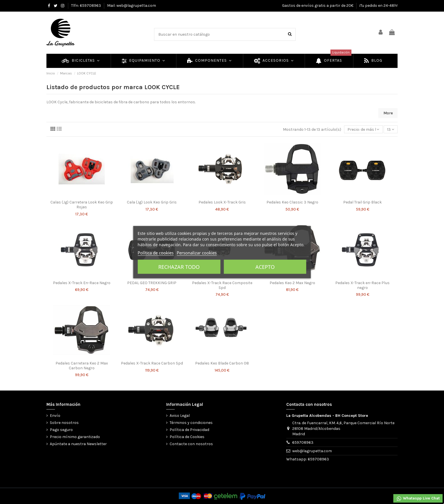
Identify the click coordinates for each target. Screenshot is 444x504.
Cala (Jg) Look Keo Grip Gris (152, 202)
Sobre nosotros (64, 423)
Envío (55, 416)
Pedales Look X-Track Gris (222, 202)
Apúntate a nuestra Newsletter (78, 444)
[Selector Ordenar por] (363, 129)
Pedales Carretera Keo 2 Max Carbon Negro (82, 366)
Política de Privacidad (189, 430)
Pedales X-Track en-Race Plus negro (362, 285)
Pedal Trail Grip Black (362, 202)
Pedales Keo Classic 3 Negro (292, 202)
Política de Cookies (187, 437)
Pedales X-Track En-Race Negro (82, 283)
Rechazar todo (179, 267)
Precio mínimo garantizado (75, 437)
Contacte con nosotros (191, 444)
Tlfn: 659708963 (87, 6)
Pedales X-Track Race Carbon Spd (152, 363)
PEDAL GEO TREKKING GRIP (152, 283)
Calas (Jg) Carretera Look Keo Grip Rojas (82, 205)
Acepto (265, 267)
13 (391, 129)
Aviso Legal (180, 416)
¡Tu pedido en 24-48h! (378, 6)
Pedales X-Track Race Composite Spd (222, 285)
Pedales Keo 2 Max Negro (292, 283)
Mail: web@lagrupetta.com (132, 6)
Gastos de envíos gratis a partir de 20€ (318, 6)
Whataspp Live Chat (418, 499)
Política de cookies (156, 252)
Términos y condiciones (191, 423)
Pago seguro (61, 430)
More (388, 113)
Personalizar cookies (197, 252)
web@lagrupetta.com (312, 451)
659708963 (303, 442)
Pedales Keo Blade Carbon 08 (222, 363)
